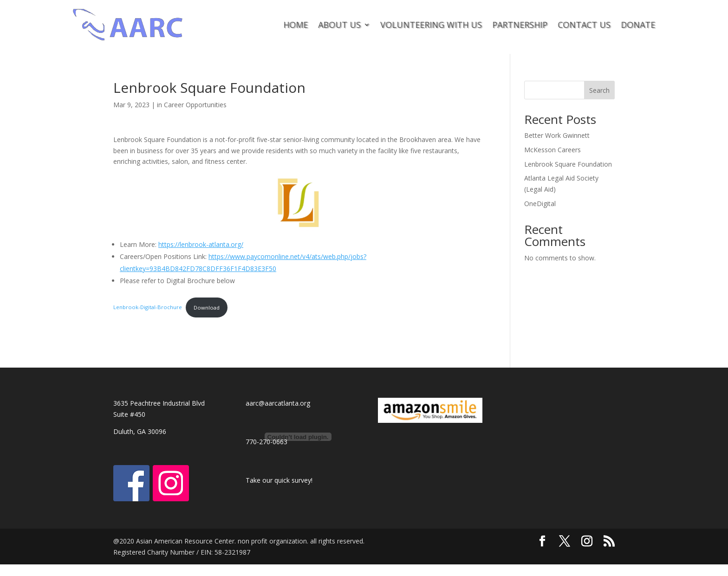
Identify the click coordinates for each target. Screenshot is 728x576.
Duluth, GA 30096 (140, 431)
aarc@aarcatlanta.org (278, 403)
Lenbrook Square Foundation (568, 164)
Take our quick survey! (279, 480)
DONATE (638, 25)
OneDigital (540, 204)
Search (599, 90)
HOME (296, 25)
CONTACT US (584, 25)
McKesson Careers (552, 150)
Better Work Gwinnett (557, 135)
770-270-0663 (266, 442)
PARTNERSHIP (520, 25)
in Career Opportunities (192, 105)
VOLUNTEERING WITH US (431, 25)
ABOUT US (339, 25)
